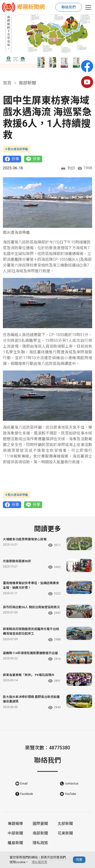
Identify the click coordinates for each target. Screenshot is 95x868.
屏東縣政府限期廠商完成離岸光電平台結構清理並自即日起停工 (31, 631)
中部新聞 (15, 833)
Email (24, 784)
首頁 (7, 83)
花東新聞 (65, 833)
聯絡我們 (69, 7)
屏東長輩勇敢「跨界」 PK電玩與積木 (29, 675)
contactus (72, 784)
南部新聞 (40, 833)
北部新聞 (65, 824)
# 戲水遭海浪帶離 (17, 149)
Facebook (27, 794)
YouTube (70, 794)
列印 (68, 168)
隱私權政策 (39, 862)
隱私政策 (40, 843)
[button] (44, 63)
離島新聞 (15, 843)
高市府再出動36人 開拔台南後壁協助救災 (31, 607)
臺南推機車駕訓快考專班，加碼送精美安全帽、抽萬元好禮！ (31, 585)
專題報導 (15, 824)
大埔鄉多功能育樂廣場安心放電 (25, 539)
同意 (79, 860)
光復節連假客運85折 (17, 561)
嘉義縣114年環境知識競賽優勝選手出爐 (30, 653)
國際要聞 (40, 824)
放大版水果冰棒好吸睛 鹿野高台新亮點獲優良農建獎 (31, 699)
